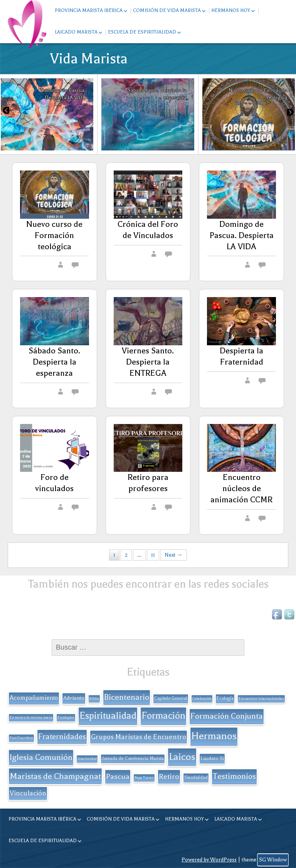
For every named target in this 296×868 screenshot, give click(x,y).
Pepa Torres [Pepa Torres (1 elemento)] (144, 778)
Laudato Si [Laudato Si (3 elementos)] (212, 758)
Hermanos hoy (231, 10)
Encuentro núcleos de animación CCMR (241, 488)
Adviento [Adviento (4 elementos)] (74, 698)
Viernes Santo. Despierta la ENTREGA (148, 362)
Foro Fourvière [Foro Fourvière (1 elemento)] (21, 738)
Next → (174, 555)
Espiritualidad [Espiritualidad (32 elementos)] (108, 716)
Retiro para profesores (148, 483)
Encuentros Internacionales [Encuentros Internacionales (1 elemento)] (261, 699)
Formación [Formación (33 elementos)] (163, 716)
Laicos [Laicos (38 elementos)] (182, 757)
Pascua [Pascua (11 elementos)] (118, 777)
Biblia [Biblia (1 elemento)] (94, 699)
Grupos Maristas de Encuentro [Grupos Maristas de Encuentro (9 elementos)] (139, 737)
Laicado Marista (76, 32)
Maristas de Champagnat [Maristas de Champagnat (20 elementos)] (55, 776)
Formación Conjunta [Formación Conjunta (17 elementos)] (227, 716)
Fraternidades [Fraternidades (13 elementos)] (62, 737)
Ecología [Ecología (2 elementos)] (225, 698)
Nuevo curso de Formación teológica (54, 235)
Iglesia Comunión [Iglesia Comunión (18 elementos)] (41, 757)
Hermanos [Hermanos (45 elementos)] (214, 736)
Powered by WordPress (209, 860)
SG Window (273, 860)
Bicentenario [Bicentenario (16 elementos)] (127, 697)
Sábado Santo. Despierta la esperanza (54, 362)
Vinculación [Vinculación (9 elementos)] (28, 793)
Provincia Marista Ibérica (89, 10)
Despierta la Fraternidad (241, 356)
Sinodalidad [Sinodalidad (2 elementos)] (196, 778)
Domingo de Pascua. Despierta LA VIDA (242, 235)
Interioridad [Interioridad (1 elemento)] (87, 759)
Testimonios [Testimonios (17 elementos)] (234, 776)
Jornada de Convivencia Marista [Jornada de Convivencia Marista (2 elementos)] (133, 759)
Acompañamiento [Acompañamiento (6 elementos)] (34, 698)
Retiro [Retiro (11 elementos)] (169, 777)
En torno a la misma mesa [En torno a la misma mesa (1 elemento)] (31, 718)
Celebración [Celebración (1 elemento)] (202, 699)
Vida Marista (89, 59)
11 (153, 555)
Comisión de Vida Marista (167, 10)
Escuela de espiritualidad (142, 32)
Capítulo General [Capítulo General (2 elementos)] (171, 698)
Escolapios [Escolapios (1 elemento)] (66, 718)
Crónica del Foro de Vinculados (148, 230)
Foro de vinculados (54, 483)
